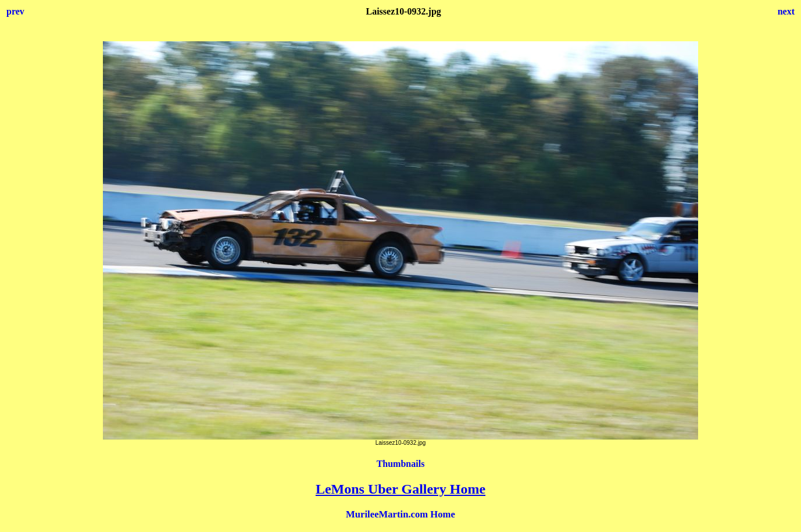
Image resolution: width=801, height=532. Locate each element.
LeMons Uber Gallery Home (400, 489)
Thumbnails (401, 464)
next (786, 11)
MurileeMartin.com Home (400, 514)
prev (15, 11)
